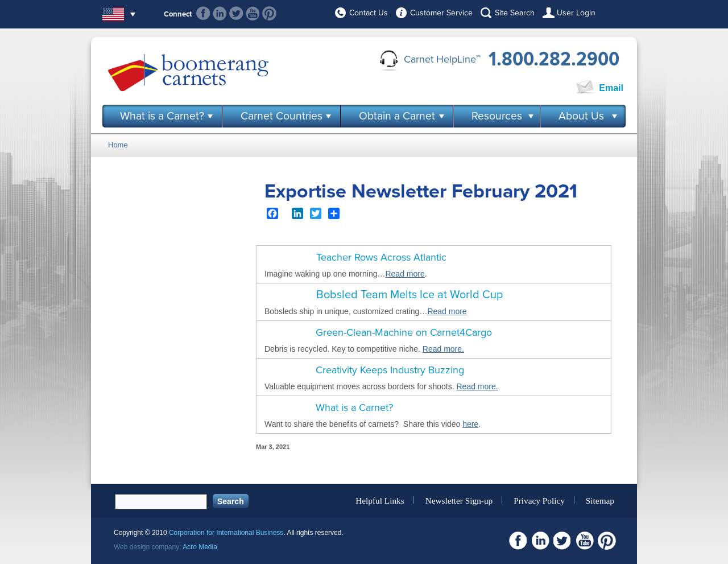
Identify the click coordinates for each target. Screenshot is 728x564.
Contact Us (369, 13)
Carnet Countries (282, 116)
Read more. (443, 349)
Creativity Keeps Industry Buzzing (390, 370)
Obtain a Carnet (397, 116)
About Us (581, 116)
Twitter (236, 13)
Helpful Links (380, 500)
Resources (497, 116)
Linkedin (220, 13)
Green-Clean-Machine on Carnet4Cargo (404, 332)
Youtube (253, 13)
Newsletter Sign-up (459, 500)
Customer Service (441, 13)
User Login (576, 13)
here (470, 424)
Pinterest (269, 13)
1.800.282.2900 (554, 59)
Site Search (515, 13)
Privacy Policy (539, 500)
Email (611, 88)
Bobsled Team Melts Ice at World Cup (409, 295)
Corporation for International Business (226, 533)
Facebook (203, 13)
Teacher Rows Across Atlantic (381, 257)
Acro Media (200, 547)
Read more (405, 274)
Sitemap (600, 500)
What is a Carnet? (162, 116)
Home (118, 145)
